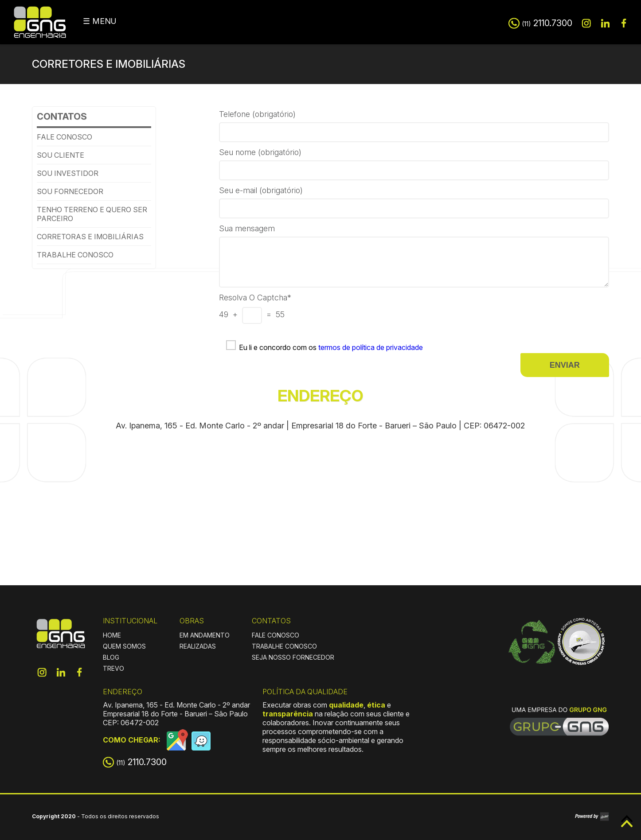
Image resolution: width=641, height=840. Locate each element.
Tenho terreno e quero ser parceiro (92, 214)
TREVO (113, 668)
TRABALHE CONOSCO (284, 646)
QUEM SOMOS (124, 646)
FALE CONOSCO (276, 635)
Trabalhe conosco (75, 255)
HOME (112, 635)
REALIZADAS (198, 646)
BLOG (111, 657)
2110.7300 (547, 23)
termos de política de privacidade (371, 347)
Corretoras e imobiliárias (90, 237)
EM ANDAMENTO (205, 635)
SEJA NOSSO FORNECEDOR (293, 657)
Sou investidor (68, 173)
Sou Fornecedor (70, 191)
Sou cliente (61, 155)
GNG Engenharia (40, 22)
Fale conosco (64, 137)
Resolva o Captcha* (255, 297)
